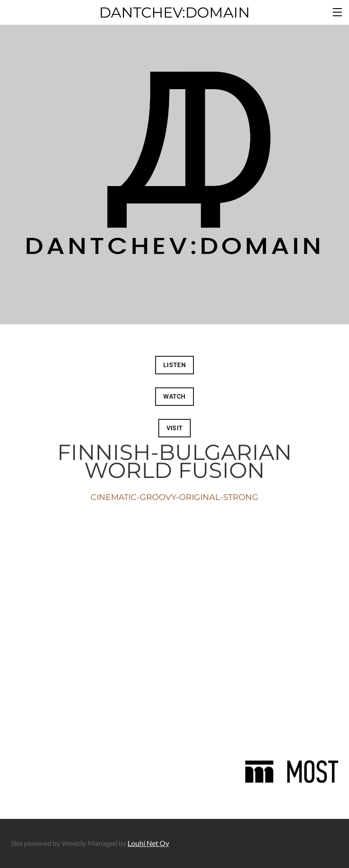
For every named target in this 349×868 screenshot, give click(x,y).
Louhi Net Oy (148, 843)
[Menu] (338, 11)
